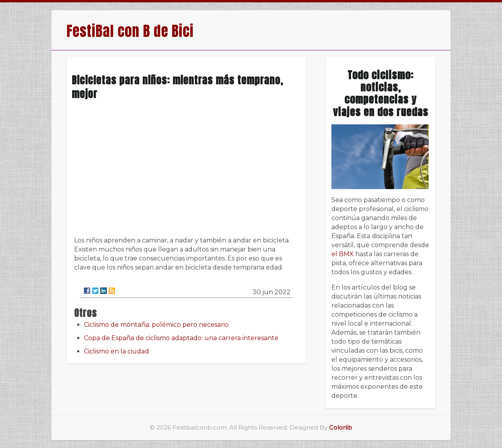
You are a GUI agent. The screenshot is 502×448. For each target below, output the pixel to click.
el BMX (343, 254)
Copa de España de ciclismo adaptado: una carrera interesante (181, 338)
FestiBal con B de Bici (130, 31)
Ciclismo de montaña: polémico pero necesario (156, 325)
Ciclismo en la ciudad (116, 351)
